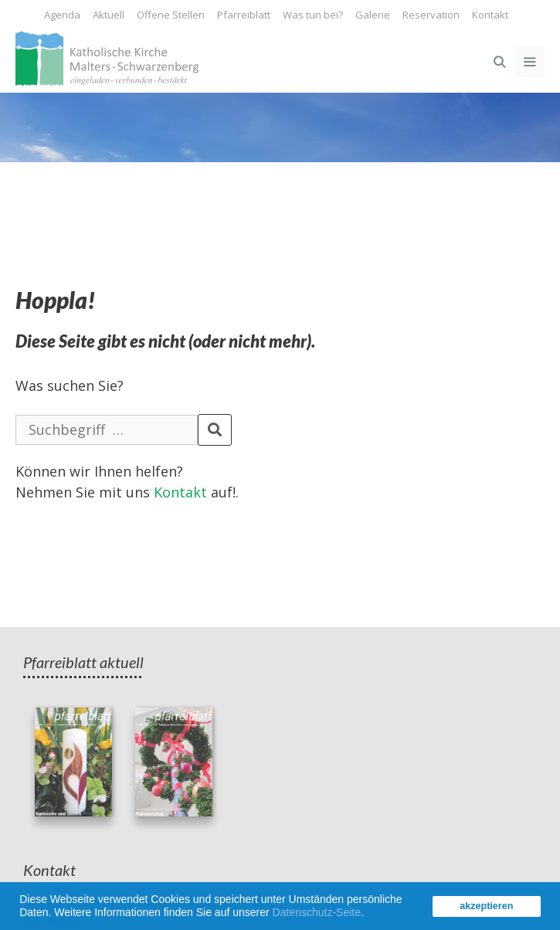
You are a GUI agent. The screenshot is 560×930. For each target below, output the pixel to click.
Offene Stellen (171, 15)
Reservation (431, 15)
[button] (369, 915)
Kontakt (490, 15)
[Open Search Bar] (499, 62)
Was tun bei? (313, 15)
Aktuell (109, 15)
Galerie (373, 15)
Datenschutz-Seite (317, 912)
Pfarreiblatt (244, 15)
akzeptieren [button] (486, 906)
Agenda (62, 15)
